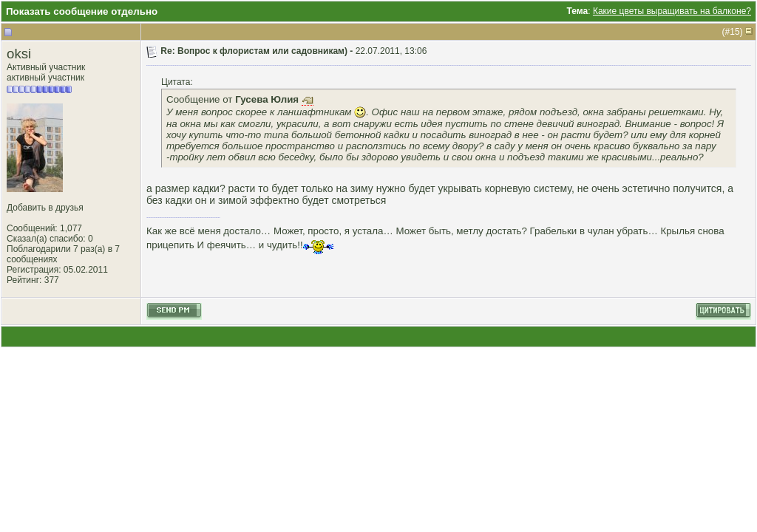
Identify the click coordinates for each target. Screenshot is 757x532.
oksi (19, 54)
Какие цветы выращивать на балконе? (672, 11)
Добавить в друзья (45, 208)
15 (734, 32)
